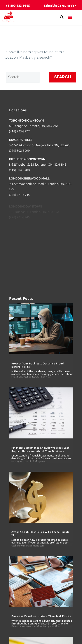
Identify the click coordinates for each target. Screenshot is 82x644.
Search (63, 77)
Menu (70, 17)
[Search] (23, 77)
